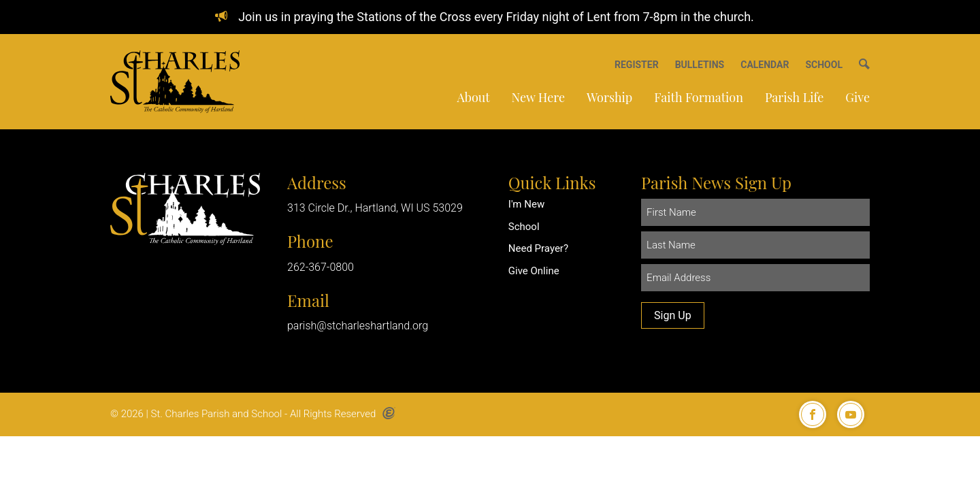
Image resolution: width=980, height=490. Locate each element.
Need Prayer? (538, 248)
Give (857, 97)
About (473, 97)
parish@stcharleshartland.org (358, 326)
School (524, 227)
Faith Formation (699, 97)
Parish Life (794, 97)
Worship (609, 97)
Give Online (534, 271)
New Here (538, 97)
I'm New (526, 204)
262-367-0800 (321, 267)
